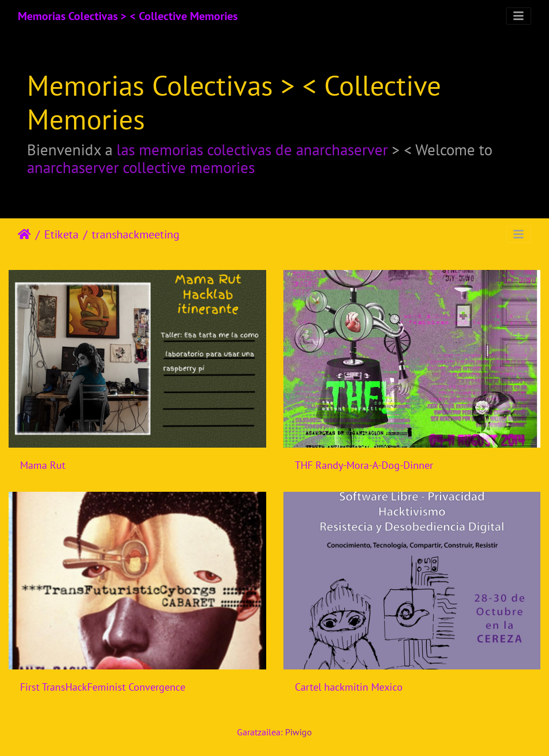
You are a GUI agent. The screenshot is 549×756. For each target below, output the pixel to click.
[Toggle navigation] (519, 16)
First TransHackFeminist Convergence (103, 687)
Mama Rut (43, 465)
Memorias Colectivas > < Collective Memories (128, 16)
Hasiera (24, 234)
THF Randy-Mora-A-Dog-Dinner (364, 465)
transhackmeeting (136, 234)
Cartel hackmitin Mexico (349, 687)
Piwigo (299, 732)
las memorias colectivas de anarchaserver (252, 150)
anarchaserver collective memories (141, 167)
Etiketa (61, 234)
